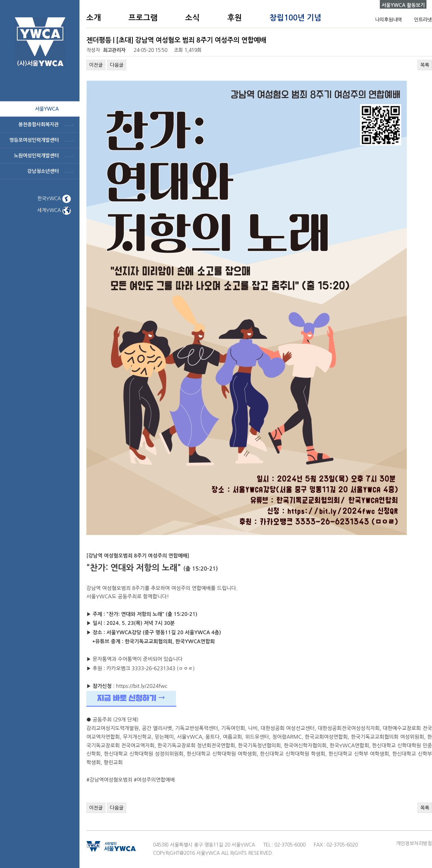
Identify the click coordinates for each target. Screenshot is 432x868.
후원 (235, 18)
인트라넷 (423, 20)
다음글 (117, 65)
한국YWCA (54, 198)
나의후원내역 (388, 20)
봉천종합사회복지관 (39, 124)
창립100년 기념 (295, 18)
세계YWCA (54, 210)
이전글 (96, 65)
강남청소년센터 (43, 171)
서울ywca (47, 109)
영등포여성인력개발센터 (34, 140)
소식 (192, 18)
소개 (94, 18)
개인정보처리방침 (414, 843)
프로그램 (143, 18)
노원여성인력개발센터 (36, 156)
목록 (425, 65)
